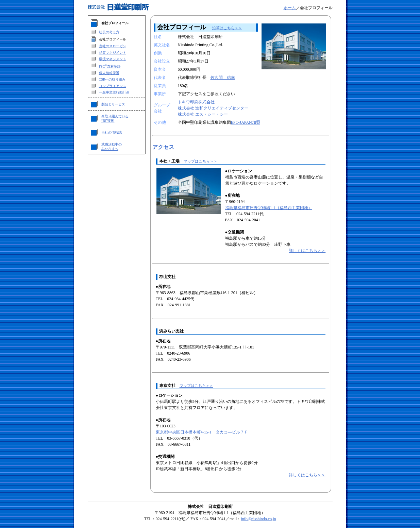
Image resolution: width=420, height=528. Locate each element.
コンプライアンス (113, 86)
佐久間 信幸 (223, 78)
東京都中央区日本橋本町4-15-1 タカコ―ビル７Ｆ (202, 432)
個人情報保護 (109, 73)
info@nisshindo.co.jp (258, 519)
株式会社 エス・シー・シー (203, 114)
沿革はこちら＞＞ (227, 28)
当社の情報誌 (112, 132)
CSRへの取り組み (112, 79)
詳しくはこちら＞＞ (307, 251)
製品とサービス (113, 104)
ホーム (290, 8)
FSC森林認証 (110, 66)
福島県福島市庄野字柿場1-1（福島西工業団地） (269, 208)
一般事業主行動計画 (114, 92)
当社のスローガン (113, 46)
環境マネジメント (113, 59)
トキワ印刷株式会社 (196, 102)
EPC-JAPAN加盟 (246, 122)
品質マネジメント (113, 53)
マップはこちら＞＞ (200, 161)
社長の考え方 (109, 32)
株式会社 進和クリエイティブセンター (213, 108)
